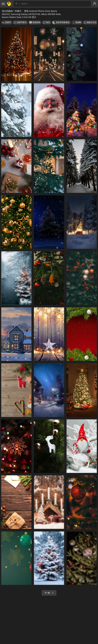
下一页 (49, 593)
